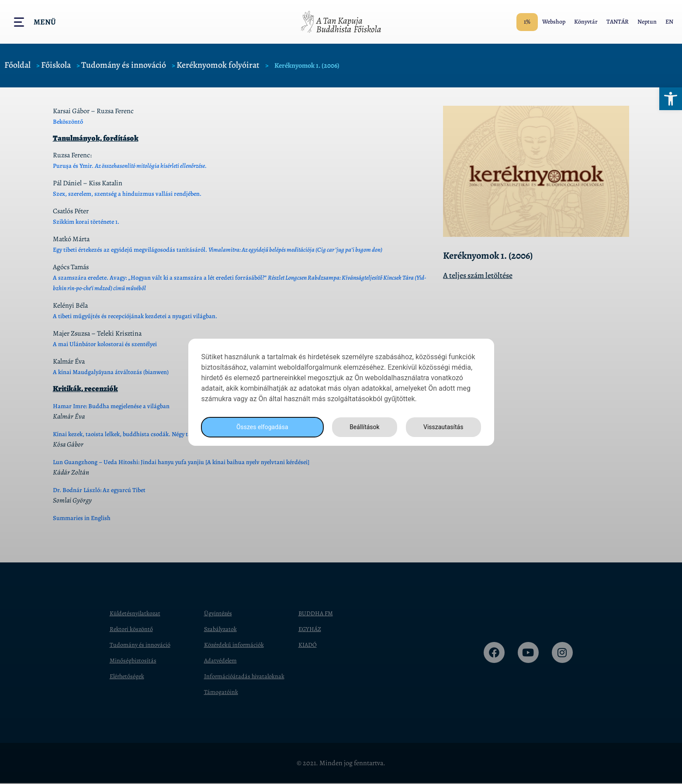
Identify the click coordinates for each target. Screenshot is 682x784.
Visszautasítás (442, 427)
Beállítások (362, 427)
